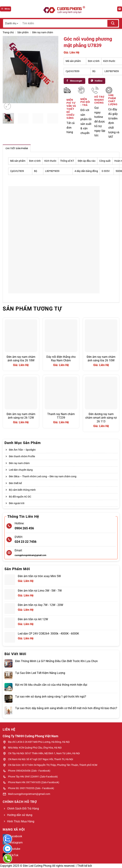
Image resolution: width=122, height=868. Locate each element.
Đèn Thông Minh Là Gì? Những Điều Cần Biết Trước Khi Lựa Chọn (56, 661)
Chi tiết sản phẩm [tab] (17, 148)
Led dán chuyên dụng (21, 470)
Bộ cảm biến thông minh (22, 490)
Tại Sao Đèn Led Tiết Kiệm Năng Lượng (40, 673)
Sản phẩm (23, 32)
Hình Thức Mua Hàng (21, 821)
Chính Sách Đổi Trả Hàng (23, 809)
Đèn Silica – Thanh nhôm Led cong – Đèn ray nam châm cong (43, 476)
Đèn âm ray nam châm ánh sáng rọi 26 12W (21, 416)
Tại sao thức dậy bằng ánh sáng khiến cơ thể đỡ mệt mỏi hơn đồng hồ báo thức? (66, 708)
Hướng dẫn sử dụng (20, 815)
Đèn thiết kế (15, 483)
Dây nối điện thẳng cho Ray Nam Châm (61, 359)
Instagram (13, 843)
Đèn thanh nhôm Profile (22, 456)
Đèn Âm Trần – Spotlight (22, 450)
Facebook (12, 836)
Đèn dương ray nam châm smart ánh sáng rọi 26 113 (101, 418)
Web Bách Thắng (103, 866)
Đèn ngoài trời (17, 503)
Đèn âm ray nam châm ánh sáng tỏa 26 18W (21, 359)
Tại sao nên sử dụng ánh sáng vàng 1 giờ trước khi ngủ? (51, 697)
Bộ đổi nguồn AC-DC (20, 497)
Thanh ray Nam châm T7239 (61, 416)
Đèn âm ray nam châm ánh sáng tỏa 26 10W (101, 359)
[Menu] (6, 9)
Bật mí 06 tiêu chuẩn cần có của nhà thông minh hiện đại (51, 685)
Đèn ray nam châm (43, 32)
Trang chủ (8, 32)
